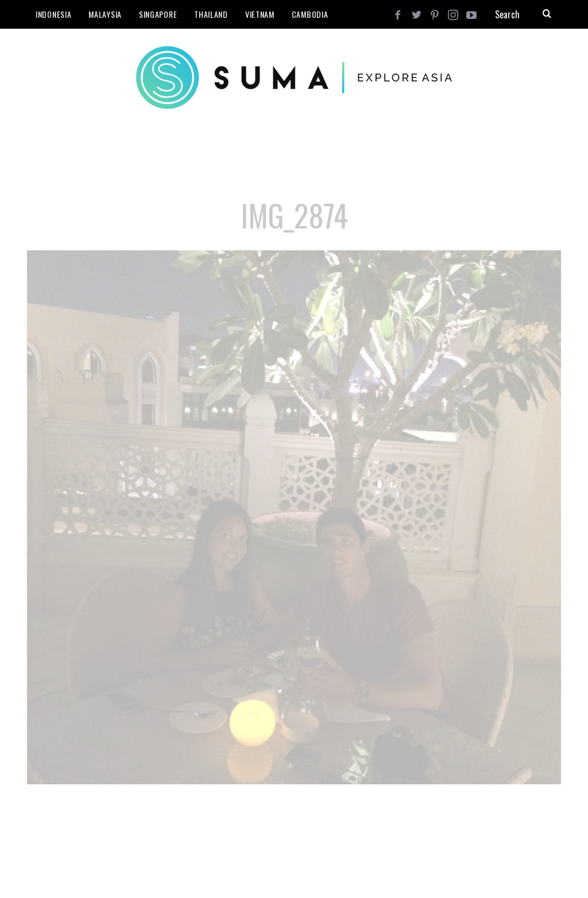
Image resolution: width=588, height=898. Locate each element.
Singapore (158, 14)
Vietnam (260, 14)
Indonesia (53, 14)
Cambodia (310, 14)
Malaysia (105, 14)
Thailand (211, 14)
